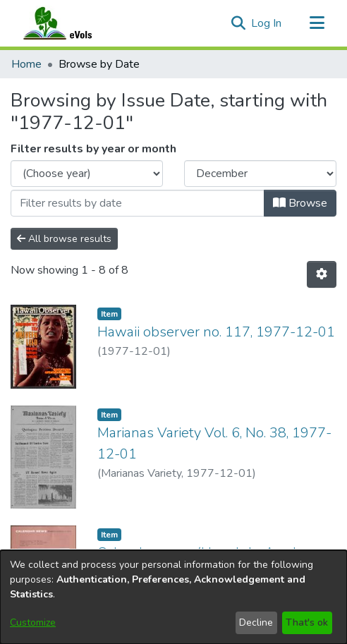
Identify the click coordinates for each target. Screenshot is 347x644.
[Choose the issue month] (260, 174)
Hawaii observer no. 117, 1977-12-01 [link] (216, 332)
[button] (238, 23)
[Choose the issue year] (87, 174)
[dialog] (173, 597)
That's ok (307, 622)
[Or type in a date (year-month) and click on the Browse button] (138, 203)
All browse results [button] (64, 239)
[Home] (71, 23)
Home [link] (26, 64)
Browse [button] (300, 203)
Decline (256, 622)
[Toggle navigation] (317, 23)
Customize (33, 622)
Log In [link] (267, 23)
